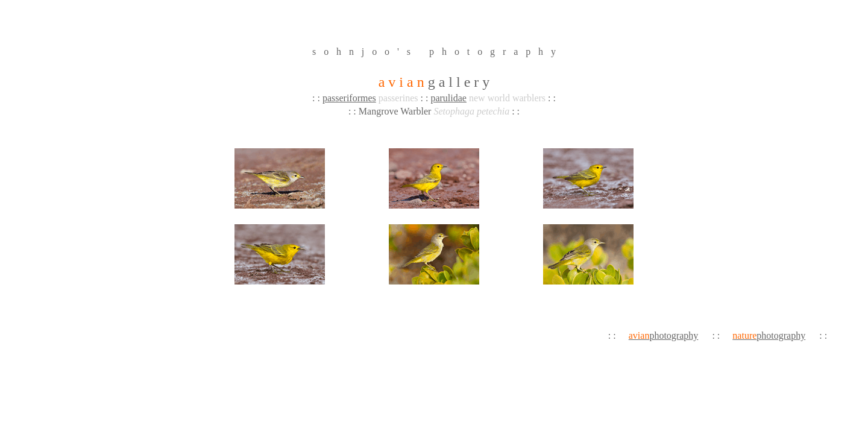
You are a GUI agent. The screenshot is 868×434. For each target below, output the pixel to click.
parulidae (448, 98)
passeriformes (349, 98)
